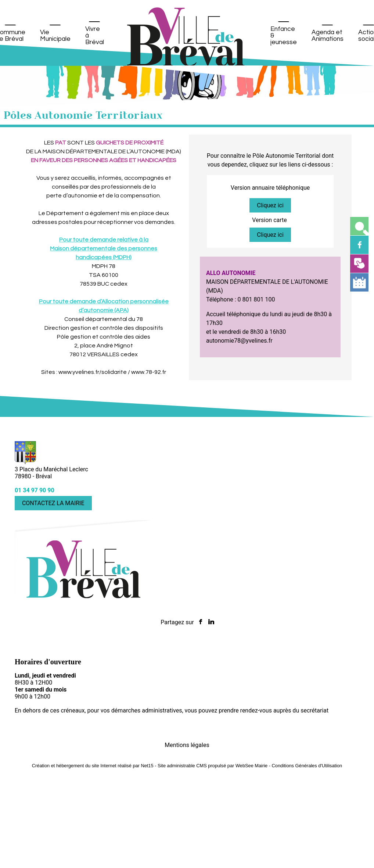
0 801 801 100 (256, 299)
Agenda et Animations (328, 36)
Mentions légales (187, 745)
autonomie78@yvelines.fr (239, 341)
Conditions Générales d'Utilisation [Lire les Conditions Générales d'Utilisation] (307, 766)
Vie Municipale (55, 36)
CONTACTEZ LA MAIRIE (53, 503)
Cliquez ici (270, 205)
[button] (359, 226)
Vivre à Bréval (95, 36)
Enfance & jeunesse (284, 36)
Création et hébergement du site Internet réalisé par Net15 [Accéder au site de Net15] (93, 766)
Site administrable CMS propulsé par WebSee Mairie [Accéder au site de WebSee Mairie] (213, 766)
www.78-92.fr (149, 372)
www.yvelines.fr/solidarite (93, 372)
